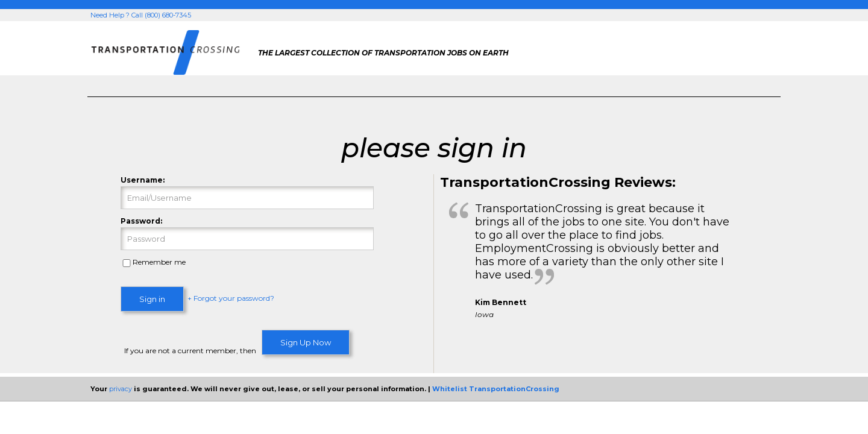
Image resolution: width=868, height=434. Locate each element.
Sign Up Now (306, 342)
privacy (121, 389)
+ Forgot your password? (231, 298)
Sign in (152, 299)
